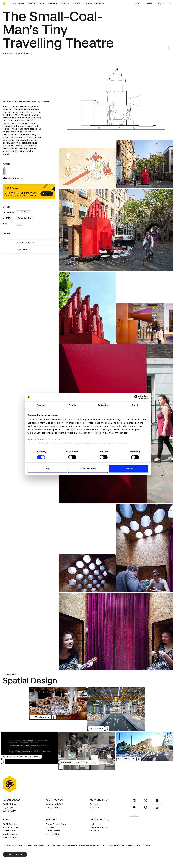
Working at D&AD (55, 804)
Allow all (129, 469)
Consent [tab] (41, 405)
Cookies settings (15, 854)
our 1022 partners (45, 419)
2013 (19, 224)
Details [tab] (72, 405)
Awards (32, 3)
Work (42, 3)
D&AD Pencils (9, 824)
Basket (150, 3)
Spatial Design (24, 212)
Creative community (94, 3)
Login (92, 824)
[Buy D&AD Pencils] (17, 3)
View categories (13, 178)
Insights (65, 3)
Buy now (47, 194)
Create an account (99, 827)
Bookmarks (95, 831)
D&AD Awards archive (20, 54)
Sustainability (10, 811)
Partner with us (54, 808)
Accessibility (53, 834)
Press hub (95, 808)
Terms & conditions (56, 824)
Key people (8, 808)
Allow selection (88, 469)
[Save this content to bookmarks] (169, 47)
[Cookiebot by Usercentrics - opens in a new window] (136, 397)
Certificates (9, 831)
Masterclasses (10, 834)
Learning (53, 3)
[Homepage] (4, 3)
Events (77, 3)
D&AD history (9, 804)
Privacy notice (53, 831)
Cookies (50, 827)
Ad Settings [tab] (104, 405)
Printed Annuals (11, 827)
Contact (94, 804)
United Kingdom (24, 218)
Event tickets (9, 837)
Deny (47, 469)
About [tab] (135, 405)
